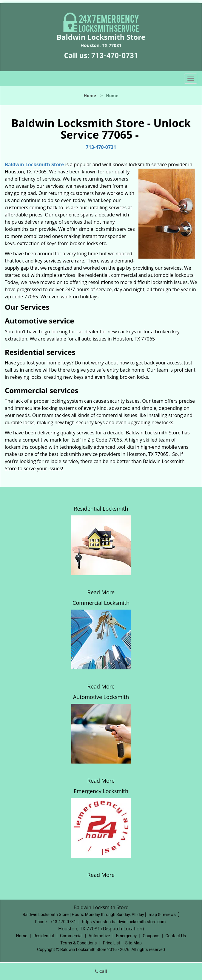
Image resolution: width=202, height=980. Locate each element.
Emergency (126, 936)
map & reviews (163, 915)
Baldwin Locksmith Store (34, 164)
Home (90, 96)
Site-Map (134, 943)
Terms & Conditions (78, 943)
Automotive (99, 936)
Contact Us (176, 936)
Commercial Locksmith (101, 603)
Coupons (151, 936)
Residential (44, 936)
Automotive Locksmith (101, 697)
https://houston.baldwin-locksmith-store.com (124, 922)
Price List (112, 943)
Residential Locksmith (101, 509)
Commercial (71, 936)
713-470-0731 (115, 56)
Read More (101, 592)
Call (101, 971)
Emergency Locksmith (101, 791)
